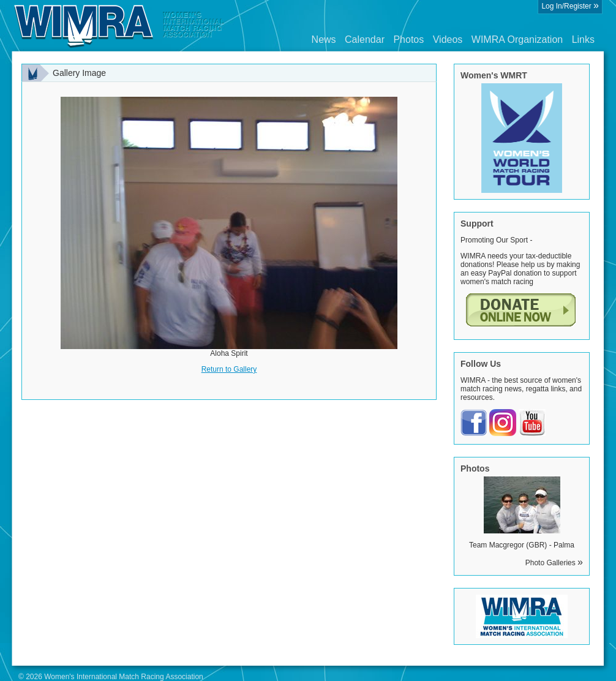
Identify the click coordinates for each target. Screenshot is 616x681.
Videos (448, 40)
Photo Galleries (554, 563)
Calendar (365, 40)
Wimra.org (119, 26)
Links (583, 40)
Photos (408, 40)
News (324, 40)
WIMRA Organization (517, 40)
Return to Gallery (229, 369)
